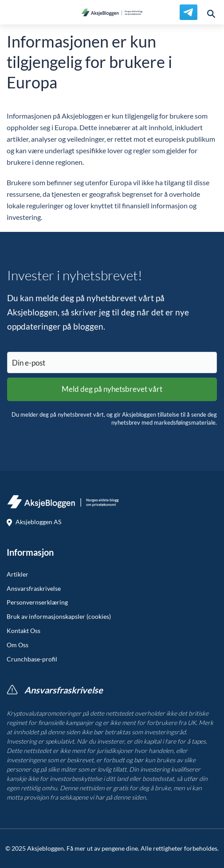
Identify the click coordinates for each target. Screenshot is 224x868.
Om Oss (18, 645)
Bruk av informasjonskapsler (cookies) (59, 617)
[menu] (12, 12)
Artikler (18, 574)
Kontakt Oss (24, 631)
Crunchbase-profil (32, 659)
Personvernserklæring (37, 602)
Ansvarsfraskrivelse (34, 589)
